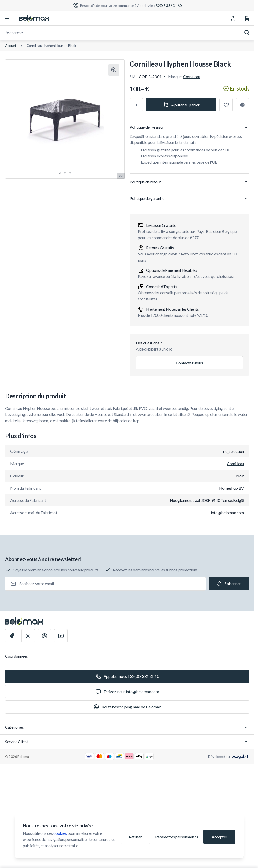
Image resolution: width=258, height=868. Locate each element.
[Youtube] (61, 636)
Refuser (135, 837)
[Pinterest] (44, 636)
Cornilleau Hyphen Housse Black (51, 45)
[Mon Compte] (233, 18)
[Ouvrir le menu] (7, 18)
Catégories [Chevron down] (127, 727)
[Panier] (247, 18)
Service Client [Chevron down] (127, 742)
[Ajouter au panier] (181, 105)
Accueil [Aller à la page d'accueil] (11, 45)
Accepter (219, 837)
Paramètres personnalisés (177, 837)
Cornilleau (192, 77)
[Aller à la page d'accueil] (34, 18)
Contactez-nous (189, 363)
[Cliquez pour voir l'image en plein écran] (114, 70)
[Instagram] (28, 636)
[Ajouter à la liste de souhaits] (226, 105)
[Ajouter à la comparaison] (242, 105)
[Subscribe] (229, 584)
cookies (60, 833)
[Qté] (136, 105)
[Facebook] (12, 636)
